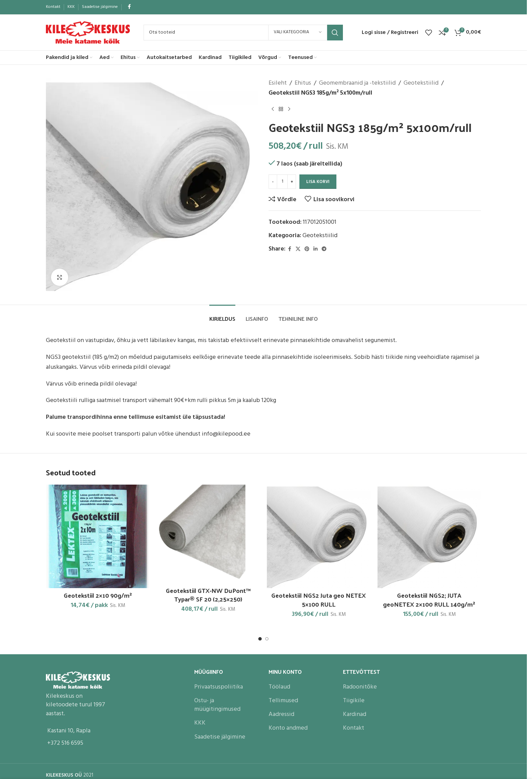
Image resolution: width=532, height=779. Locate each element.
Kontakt (354, 728)
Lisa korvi (318, 182)
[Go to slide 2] (267, 639)
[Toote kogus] (282, 182)
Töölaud (279, 687)
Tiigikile (354, 701)
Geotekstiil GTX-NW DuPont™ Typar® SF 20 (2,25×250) (208, 595)
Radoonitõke (360, 687)
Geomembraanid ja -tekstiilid (357, 83)
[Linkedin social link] (316, 249)
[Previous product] (273, 109)
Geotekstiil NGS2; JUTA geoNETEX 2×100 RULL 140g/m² (429, 599)
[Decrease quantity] (273, 182)
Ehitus (303, 83)
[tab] (222, 315)
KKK (200, 723)
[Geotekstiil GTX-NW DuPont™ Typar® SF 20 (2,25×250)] (208, 534)
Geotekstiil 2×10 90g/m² (98, 595)
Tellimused (283, 701)
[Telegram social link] (324, 249)
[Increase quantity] (292, 182)
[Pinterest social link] (307, 249)
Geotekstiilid (421, 83)
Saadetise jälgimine (220, 737)
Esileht (278, 83)
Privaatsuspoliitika (219, 687)
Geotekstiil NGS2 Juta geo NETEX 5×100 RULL (319, 599)
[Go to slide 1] (260, 639)
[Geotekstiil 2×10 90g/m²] (98, 537)
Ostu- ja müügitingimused (217, 705)
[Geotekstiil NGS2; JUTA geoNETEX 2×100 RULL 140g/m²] (429, 537)
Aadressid (281, 714)
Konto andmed (288, 728)
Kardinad (355, 714)
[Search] (243, 33)
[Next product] (289, 109)
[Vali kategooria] (298, 33)
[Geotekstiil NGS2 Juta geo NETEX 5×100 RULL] (319, 537)
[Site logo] (88, 32)
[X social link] (298, 249)
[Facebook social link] (129, 7)
